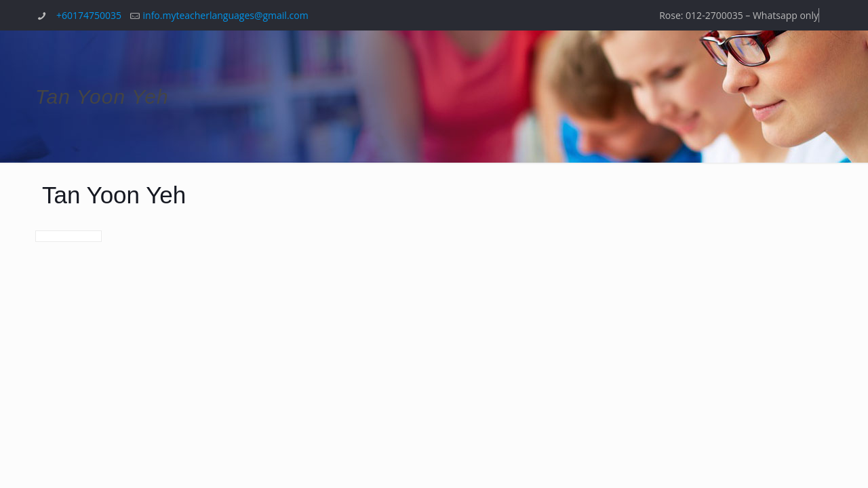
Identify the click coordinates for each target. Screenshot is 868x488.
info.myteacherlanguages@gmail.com (226, 15)
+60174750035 (89, 15)
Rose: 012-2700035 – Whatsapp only (739, 15)
